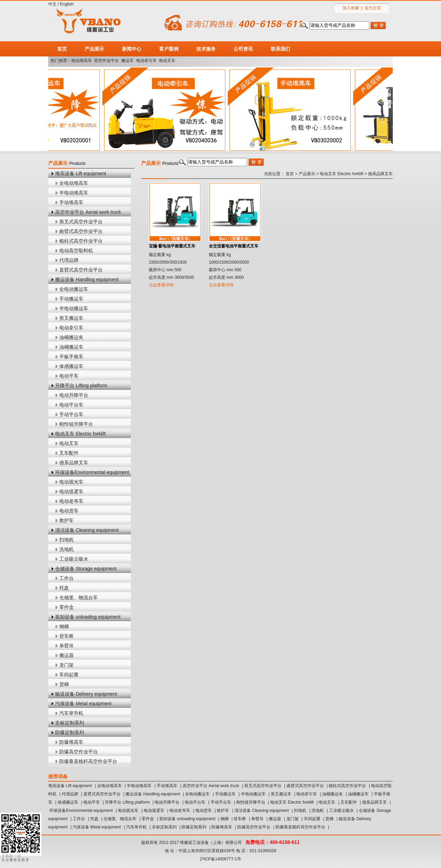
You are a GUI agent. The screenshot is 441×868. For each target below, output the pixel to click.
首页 (62, 49)
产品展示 (94, 49)
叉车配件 (69, 453)
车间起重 (69, 675)
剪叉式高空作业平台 (81, 222)
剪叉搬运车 (71, 318)
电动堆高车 (82, 61)
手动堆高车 (71, 202)
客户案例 (169, 49)
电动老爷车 (71, 501)
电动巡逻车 (71, 491)
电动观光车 (71, 482)
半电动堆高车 (74, 193)
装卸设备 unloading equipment (88, 617)
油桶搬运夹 (71, 337)
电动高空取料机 (76, 251)
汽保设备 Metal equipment (83, 703)
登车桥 (66, 636)
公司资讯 (243, 49)
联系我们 (280, 49)
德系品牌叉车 (74, 463)
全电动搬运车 (74, 289)
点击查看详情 (161, 285)
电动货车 (69, 511)
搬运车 (127, 61)
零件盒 (66, 607)
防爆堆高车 (71, 742)
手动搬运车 (71, 299)
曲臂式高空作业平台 (81, 231)
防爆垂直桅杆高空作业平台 (88, 761)
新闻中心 (132, 49)
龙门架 (66, 665)
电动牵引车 (146, 61)
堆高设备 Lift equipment (81, 173)
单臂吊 (66, 646)
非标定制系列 (70, 723)
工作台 (66, 578)
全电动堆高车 (74, 183)
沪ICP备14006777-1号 (220, 859)
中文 (52, 4)
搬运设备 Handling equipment (87, 279)
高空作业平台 (106, 61)
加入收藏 (351, 8)
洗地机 (66, 549)
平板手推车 (71, 357)
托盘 (64, 588)
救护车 (66, 520)
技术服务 (206, 49)
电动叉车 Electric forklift (80, 434)
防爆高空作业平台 (79, 752)
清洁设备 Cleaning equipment (87, 530)
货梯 (64, 684)
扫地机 (66, 540)
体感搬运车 (71, 366)
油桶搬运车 (71, 347)
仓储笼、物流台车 (79, 597)
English (67, 4)
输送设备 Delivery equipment (86, 694)
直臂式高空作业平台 (81, 270)
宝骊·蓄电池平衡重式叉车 (172, 246)
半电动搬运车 (74, 308)
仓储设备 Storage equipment (86, 569)
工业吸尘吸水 (74, 559)
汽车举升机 (71, 713)
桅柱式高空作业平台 (81, 241)
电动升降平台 (74, 395)
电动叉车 (167, 61)
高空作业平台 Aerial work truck (88, 212)
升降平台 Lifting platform (81, 385)
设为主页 (373, 8)
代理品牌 (69, 260)
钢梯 (64, 626)
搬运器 (66, 655)
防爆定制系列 (70, 732)
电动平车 (69, 376)
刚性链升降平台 (76, 424)
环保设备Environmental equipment (92, 472)
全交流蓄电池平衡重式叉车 (234, 246)
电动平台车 (71, 405)
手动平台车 (71, 414)
